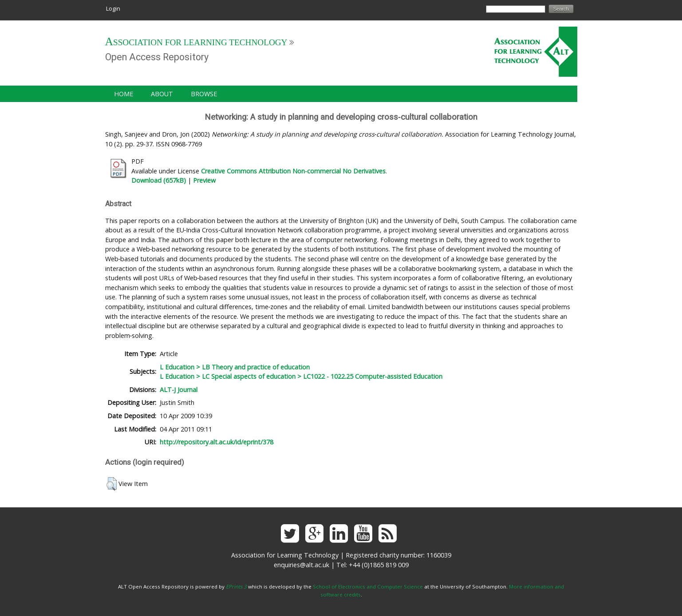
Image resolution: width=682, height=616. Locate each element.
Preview (204, 180)
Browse (204, 94)
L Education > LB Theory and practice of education (235, 367)
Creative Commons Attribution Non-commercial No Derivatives (293, 171)
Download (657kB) (159, 180)
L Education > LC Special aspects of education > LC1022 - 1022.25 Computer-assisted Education (301, 376)
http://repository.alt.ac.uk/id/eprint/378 (217, 442)
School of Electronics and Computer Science (368, 587)
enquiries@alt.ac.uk (302, 565)
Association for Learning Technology (196, 42)
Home (124, 94)
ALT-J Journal (179, 390)
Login (113, 8)
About (162, 94)
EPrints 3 (236, 587)
